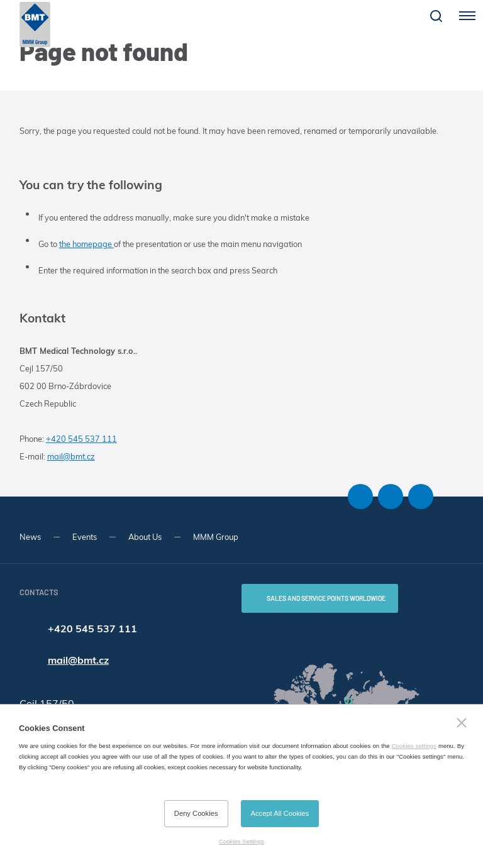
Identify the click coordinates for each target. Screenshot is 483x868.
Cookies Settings (241, 841)
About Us (145, 537)
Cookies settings (414, 746)
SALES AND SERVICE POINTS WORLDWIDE (326, 598)
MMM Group (216, 537)
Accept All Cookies (280, 813)
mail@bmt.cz (71, 456)
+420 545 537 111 (81, 439)
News (30, 537)
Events (85, 537)
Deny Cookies (196, 813)
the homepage (86, 244)
